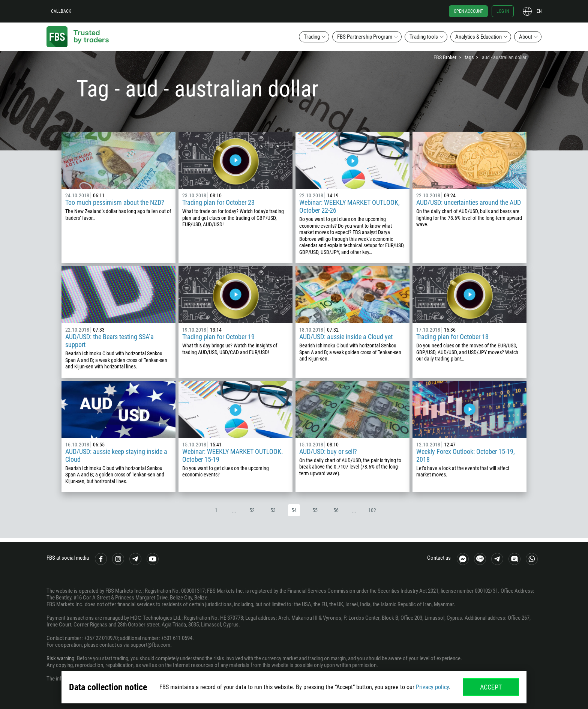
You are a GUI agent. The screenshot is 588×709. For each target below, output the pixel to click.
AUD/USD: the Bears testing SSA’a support (109, 341)
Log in (503, 11)
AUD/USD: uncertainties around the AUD (469, 202)
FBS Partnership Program (365, 37)
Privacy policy (432, 687)
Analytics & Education (478, 37)
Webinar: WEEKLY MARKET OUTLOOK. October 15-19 (233, 455)
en (539, 11)
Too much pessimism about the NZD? (115, 202)
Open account (468, 11)
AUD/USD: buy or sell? (328, 451)
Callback (61, 11)
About (526, 37)
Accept (491, 687)
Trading (312, 37)
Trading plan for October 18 (452, 337)
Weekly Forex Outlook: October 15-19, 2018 (466, 455)
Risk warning (60, 658)
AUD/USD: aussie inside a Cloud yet (346, 337)
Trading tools (424, 37)
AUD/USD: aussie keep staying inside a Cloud (116, 455)
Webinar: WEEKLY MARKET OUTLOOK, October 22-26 (349, 206)
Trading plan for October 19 (218, 337)
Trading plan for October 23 (218, 202)
